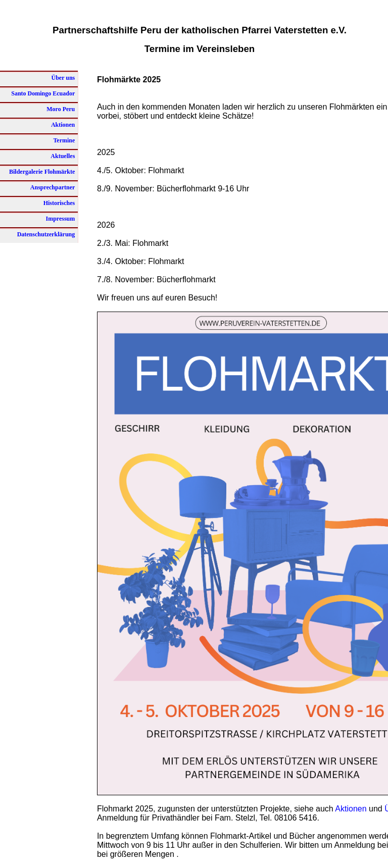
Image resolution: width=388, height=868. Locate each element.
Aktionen (351, 809)
